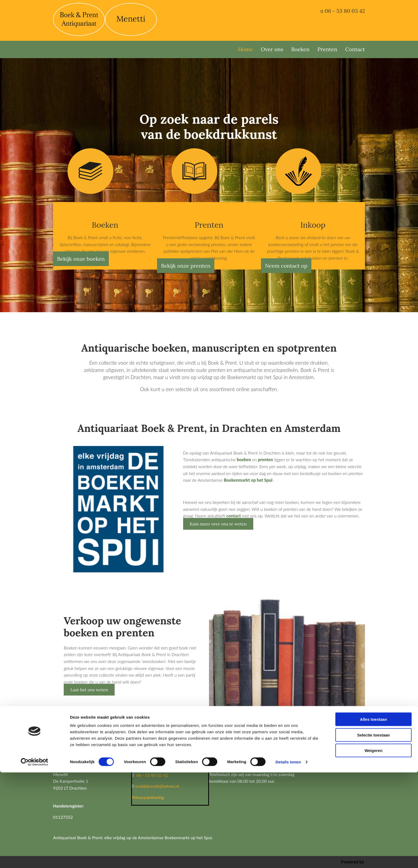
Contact (355, 49)
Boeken (300, 49)
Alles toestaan (373, 815)
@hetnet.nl (169, 786)
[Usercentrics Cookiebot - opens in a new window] (35, 858)
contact (234, 516)
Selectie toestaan (374, 831)
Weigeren (373, 846)
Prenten (327, 49)
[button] (81, 259)
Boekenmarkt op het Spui (248, 480)
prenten (265, 459)
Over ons (272, 49)
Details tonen (288, 857)
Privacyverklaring (148, 797)
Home (246, 49)
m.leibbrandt (147, 786)
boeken (244, 459)
